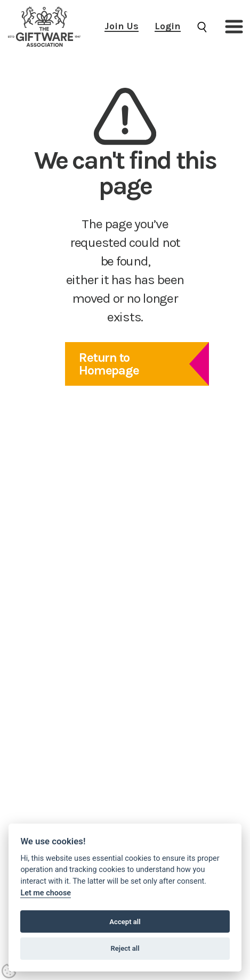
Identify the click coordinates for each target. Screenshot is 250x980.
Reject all (125, 948)
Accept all (125, 922)
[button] (234, 27)
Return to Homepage (109, 364)
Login (168, 26)
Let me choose (46, 893)
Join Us (122, 26)
